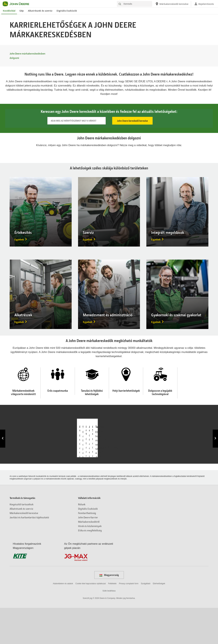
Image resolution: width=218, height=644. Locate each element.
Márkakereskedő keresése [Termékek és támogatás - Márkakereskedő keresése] (24, 549)
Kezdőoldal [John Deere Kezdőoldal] (9, 11)
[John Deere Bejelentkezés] (204, 4)
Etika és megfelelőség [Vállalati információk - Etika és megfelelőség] (90, 566)
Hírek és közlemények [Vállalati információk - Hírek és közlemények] (90, 562)
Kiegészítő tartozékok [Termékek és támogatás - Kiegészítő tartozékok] (22, 540)
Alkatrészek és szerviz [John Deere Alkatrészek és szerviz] (40, 11)
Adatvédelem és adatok (63, 620)
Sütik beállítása (109, 627)
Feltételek (112, 620)
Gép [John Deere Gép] (22, 11)
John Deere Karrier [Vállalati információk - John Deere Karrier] (88, 553)
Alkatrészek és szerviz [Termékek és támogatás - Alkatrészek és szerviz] (21, 545)
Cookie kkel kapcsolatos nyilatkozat (91, 620)
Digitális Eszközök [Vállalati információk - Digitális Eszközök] (88, 545)
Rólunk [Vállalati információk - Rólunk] (82, 540)
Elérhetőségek (159, 620)
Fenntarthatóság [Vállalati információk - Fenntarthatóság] (87, 549)
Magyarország (109, 611)
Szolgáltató (146, 620)
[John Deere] (18, 4)
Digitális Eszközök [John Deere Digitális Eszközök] (67, 11)
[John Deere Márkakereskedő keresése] (172, 4)
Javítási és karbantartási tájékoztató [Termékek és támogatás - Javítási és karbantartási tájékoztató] (29, 553)
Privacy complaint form (129, 620)
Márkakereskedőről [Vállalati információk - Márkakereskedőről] (89, 558)
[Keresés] (134, 4)
